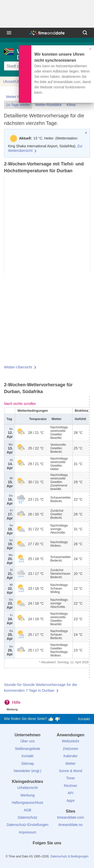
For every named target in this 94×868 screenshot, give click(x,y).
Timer (71, 778)
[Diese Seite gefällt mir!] (51, 719)
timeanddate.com (71, 817)
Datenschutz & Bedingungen (69, 856)
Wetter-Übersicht (18, 367)
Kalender (70, 756)
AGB (28, 810)
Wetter (71, 763)
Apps (70, 801)
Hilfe (16, 702)
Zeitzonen (71, 749)
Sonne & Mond (71, 771)
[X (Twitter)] (39, 852)
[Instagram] (55, 852)
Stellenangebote (27, 749)
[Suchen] (85, 33)
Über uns (27, 741)
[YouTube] (64, 852)
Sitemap (27, 763)
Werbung (28, 795)
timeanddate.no (71, 825)
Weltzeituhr (70, 741)
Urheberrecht (28, 788)
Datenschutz (28, 817)
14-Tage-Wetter (18, 105)
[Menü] (9, 33)
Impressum (27, 832)
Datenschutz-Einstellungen (28, 825)
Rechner (71, 786)
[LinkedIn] (47, 852)
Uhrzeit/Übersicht (17, 82)
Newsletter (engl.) (28, 771)
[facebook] (30, 852)
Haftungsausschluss (27, 803)
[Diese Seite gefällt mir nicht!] (57, 719)
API (71, 793)
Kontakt (84, 719)
